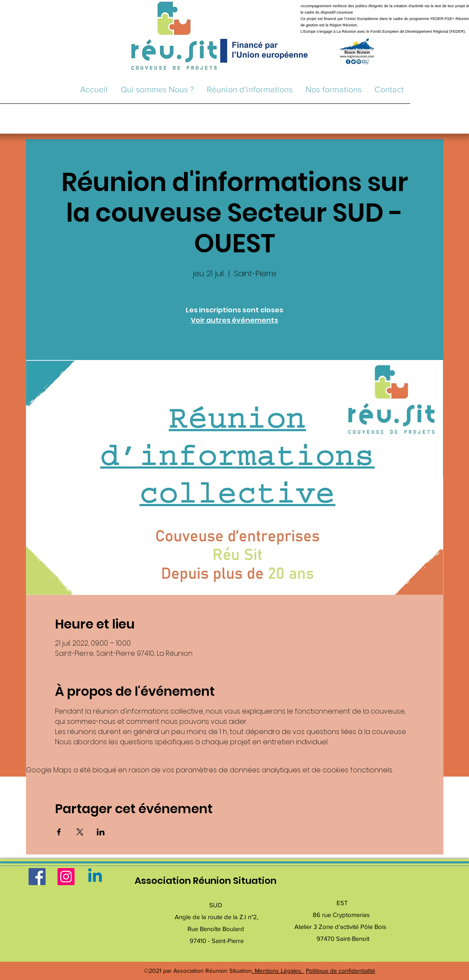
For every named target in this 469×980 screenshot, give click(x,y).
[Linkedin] (95, 877)
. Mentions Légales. (278, 971)
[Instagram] (66, 877)
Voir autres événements (234, 320)
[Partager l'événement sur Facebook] (59, 832)
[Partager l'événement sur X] (80, 832)
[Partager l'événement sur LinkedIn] (101, 832)
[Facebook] (37, 877)
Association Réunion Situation (206, 881)
